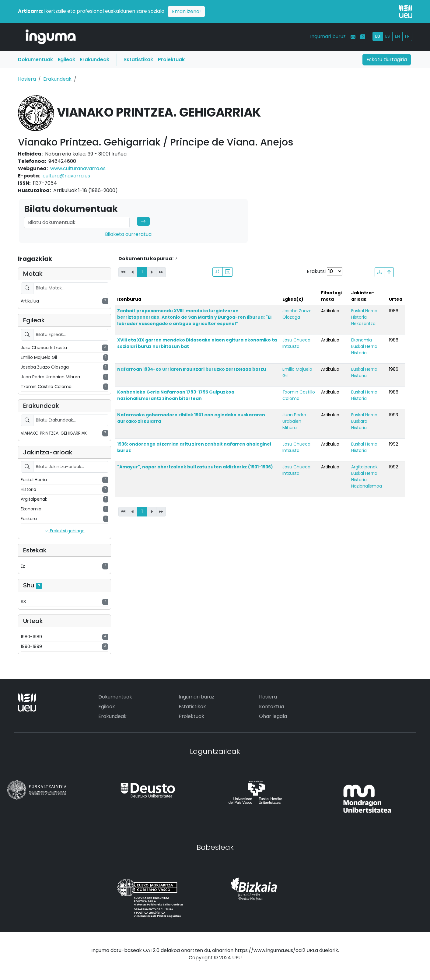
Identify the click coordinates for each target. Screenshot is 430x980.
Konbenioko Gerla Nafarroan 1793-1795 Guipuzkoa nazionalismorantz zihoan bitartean (176, 395)
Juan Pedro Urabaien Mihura (294, 421)
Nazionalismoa (367, 486)
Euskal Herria (364, 311)
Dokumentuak (35, 60)
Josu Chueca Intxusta (296, 343)
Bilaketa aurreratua (128, 234)
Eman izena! (186, 11)
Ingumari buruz (328, 36)
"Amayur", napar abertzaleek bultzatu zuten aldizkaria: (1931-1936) (195, 467)
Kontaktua (271, 707)
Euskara (359, 421)
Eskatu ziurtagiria (387, 60)
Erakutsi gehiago (65, 531)
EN (397, 36)
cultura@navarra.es (66, 176)
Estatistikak (139, 60)
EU (378, 36)
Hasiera (27, 79)
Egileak (66, 60)
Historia (359, 317)
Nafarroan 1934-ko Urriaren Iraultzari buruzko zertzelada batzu (192, 369)
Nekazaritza (363, 324)
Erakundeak (95, 60)
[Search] (77, 222)
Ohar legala (273, 716)
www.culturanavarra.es (78, 168)
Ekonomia (362, 340)
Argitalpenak (364, 467)
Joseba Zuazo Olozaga (297, 314)
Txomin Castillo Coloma (299, 395)
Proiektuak (171, 60)
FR (407, 36)
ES (388, 36)
